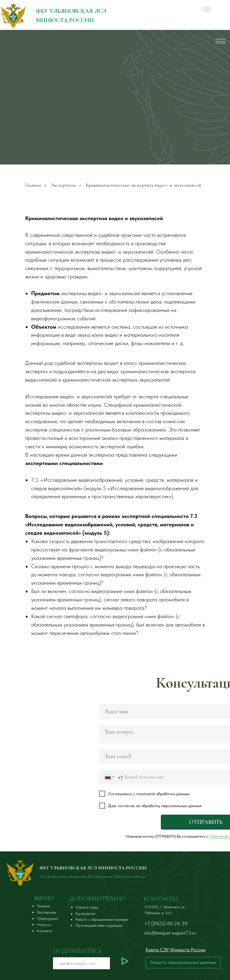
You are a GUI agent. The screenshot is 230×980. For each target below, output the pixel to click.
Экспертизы (63, 185)
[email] (81, 963)
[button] (183, 963)
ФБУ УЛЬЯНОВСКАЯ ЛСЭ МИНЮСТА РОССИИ (93, 868)
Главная (33, 185)
